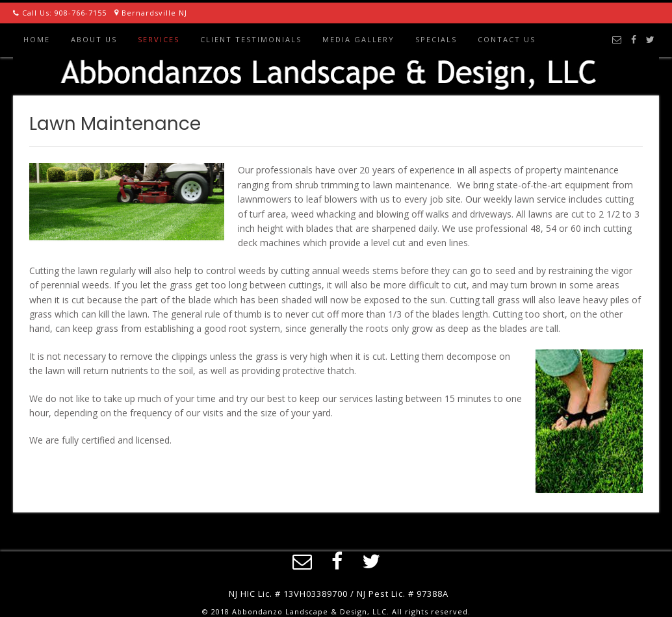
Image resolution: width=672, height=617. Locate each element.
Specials (436, 39)
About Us (94, 39)
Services (159, 39)
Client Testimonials (251, 39)
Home (37, 39)
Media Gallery (358, 39)
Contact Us (507, 39)
